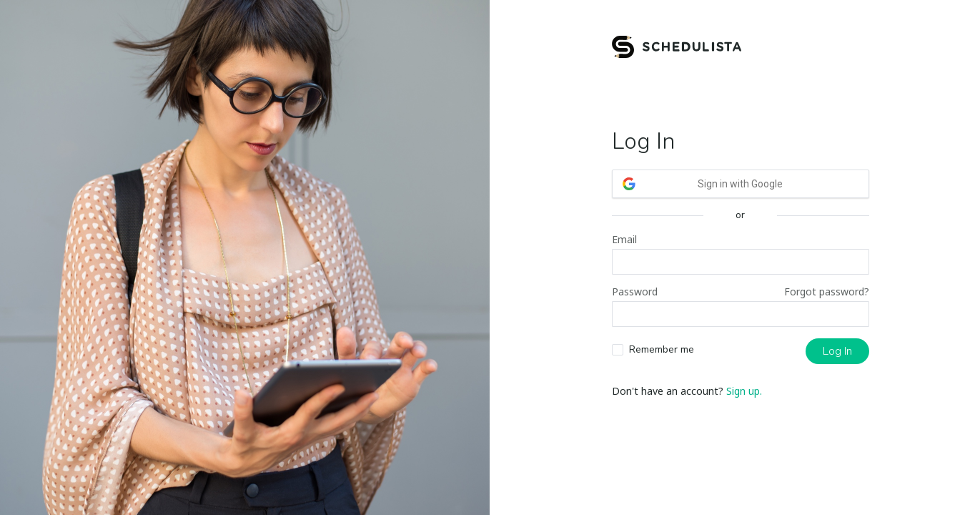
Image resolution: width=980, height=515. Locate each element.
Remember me (662, 349)
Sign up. (744, 391)
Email (624, 239)
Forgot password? (827, 291)
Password (635, 291)
